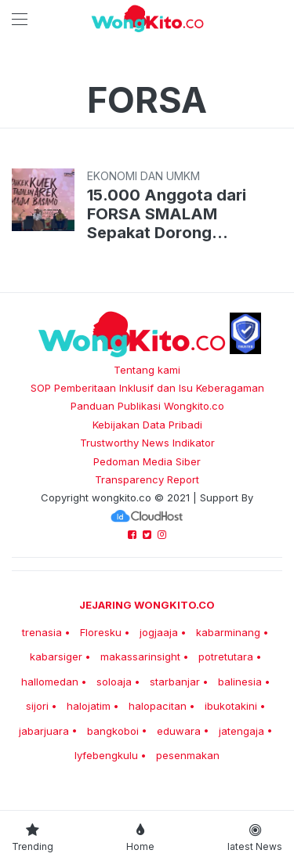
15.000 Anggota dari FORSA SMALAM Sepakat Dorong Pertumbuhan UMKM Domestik (167, 214)
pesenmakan (188, 755)
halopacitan (158, 706)
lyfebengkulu (106, 755)
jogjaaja (159, 632)
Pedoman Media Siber (147, 461)
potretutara (226, 656)
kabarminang (228, 632)
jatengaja (241, 731)
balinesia (240, 682)
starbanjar (175, 682)
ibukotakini (231, 706)
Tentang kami (147, 370)
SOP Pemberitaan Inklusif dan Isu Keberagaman (147, 388)
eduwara (179, 731)
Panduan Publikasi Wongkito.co (147, 406)
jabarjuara (44, 731)
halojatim (89, 706)
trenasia (42, 632)
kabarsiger (56, 656)
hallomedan (50, 682)
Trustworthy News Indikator (147, 443)
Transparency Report (147, 479)
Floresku (101, 632)
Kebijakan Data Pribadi (147, 425)
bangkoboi (113, 731)
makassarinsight (140, 656)
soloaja (114, 682)
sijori (37, 706)
